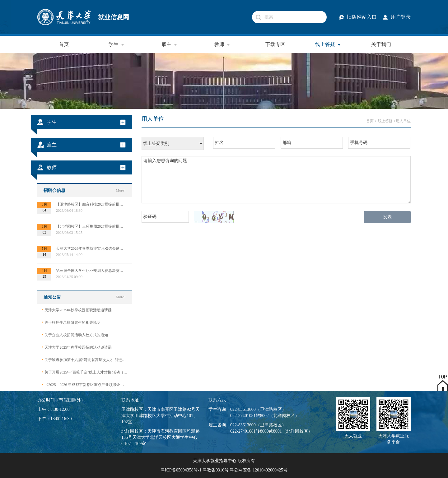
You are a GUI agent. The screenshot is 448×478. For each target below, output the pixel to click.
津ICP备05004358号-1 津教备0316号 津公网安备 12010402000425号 (224, 470)
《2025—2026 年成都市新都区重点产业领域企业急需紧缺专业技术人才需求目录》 (85, 385)
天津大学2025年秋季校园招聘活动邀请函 (77, 310)
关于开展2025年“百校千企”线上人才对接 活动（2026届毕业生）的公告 (85, 372)
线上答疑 (328, 44)
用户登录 (401, 17)
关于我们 (381, 44)
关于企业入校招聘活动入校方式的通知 (75, 335)
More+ (121, 190)
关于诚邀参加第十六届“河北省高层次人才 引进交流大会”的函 (85, 360)
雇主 (170, 44)
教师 (222, 44)
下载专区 (275, 44)
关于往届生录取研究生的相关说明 (71, 322)
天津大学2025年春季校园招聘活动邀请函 (77, 347)
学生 (117, 44)
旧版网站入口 (362, 17)
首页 (64, 44)
